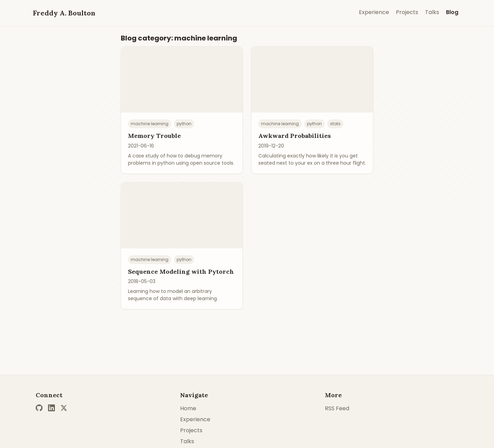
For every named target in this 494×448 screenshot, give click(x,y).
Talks (432, 12)
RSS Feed (337, 408)
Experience (374, 12)
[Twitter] (64, 408)
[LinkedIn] (51, 408)
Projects (407, 12)
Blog (452, 12)
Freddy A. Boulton (64, 13)
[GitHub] (39, 408)
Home (188, 408)
